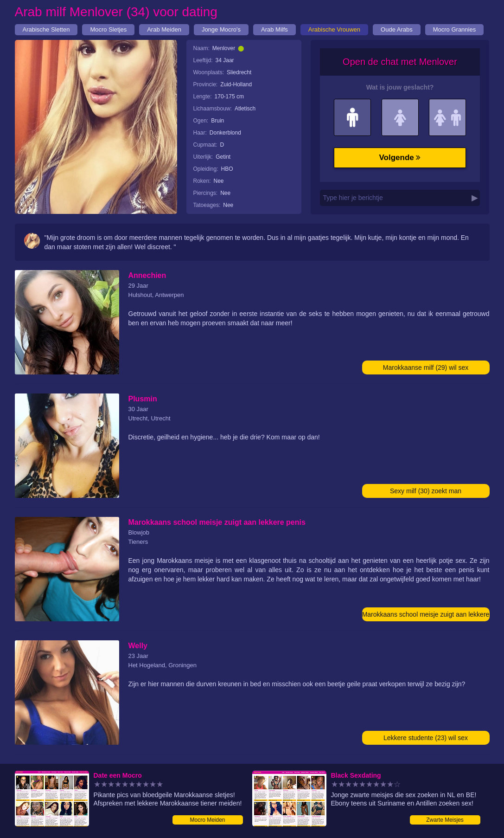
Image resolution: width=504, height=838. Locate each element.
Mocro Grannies (454, 29)
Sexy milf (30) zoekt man (426, 491)
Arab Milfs (274, 29)
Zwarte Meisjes (445, 820)
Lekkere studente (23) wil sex (426, 738)
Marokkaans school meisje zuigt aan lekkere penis (426, 616)
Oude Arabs (397, 29)
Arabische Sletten (46, 29)
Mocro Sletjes (108, 29)
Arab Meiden (164, 29)
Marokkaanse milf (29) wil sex (426, 367)
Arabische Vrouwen (334, 29)
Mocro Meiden (207, 820)
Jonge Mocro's (221, 29)
